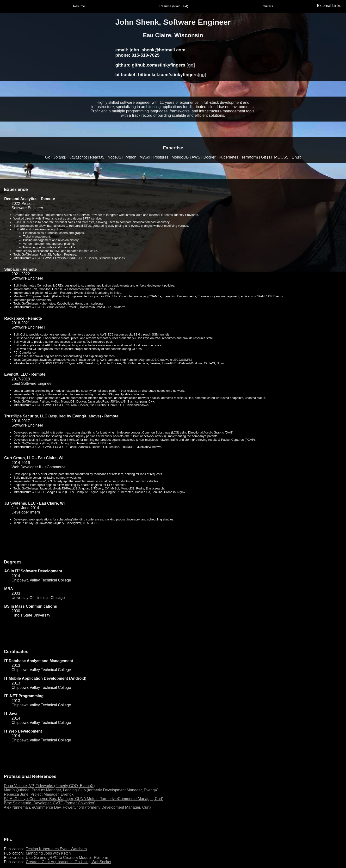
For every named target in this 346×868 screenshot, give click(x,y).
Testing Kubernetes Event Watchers (56, 849)
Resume (79, 6)
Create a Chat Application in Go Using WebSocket (69, 862)
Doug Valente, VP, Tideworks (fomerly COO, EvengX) (49, 786)
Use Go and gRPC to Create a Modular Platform (67, 858)
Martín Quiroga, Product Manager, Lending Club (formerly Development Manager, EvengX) (81, 790)
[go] (191, 65)
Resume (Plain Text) (174, 6)
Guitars (268, 6)
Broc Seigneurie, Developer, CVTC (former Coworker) (50, 803)
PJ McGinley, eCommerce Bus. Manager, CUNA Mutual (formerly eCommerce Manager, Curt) (84, 799)
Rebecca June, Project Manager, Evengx (39, 794)
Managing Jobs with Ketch (48, 853)
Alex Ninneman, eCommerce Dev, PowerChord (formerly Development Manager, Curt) (77, 807)
